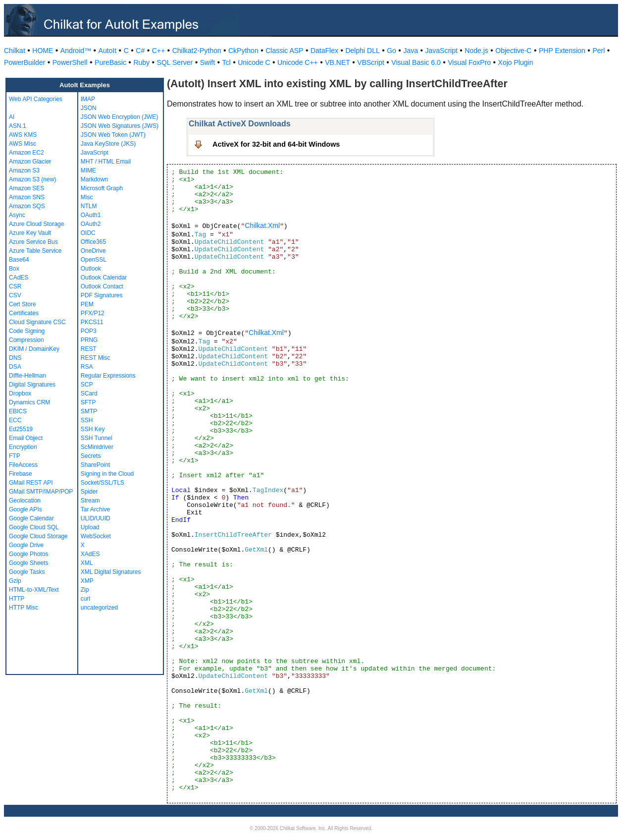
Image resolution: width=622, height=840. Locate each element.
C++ (158, 51)
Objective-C (513, 51)
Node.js (476, 51)
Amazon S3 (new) (32, 179)
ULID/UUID (96, 518)
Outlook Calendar (104, 278)
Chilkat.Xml (262, 225)
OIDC (88, 233)
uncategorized (99, 608)
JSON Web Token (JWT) (113, 135)
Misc (87, 197)
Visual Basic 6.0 (416, 62)
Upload (90, 527)
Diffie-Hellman (27, 376)
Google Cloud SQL (34, 527)
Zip (85, 590)
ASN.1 (18, 126)
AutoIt (108, 51)
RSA (87, 367)
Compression (26, 340)
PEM (87, 304)
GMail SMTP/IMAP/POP (41, 492)
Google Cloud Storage (38, 536)
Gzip (15, 581)
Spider (89, 492)
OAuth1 (91, 215)
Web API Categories (36, 99)
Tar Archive (95, 509)
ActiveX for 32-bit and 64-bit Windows (276, 144)
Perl (598, 51)
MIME (88, 170)
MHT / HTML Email (106, 162)
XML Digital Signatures (111, 572)
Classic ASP (284, 51)
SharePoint (95, 465)
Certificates (24, 313)
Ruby (141, 62)
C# (140, 51)
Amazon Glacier (30, 162)
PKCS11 (92, 322)
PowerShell (70, 62)
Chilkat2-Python (197, 51)
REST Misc (96, 358)
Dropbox (20, 393)
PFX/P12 (93, 313)
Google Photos (28, 554)
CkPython (243, 51)
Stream (90, 501)
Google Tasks (27, 572)
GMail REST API (31, 483)
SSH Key (93, 429)
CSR (15, 286)
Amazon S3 (24, 170)
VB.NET (337, 62)
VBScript (370, 62)
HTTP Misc (24, 608)
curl (85, 599)
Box (14, 269)
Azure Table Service (35, 251)
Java (411, 51)
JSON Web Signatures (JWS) (120, 126)
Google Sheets (28, 563)
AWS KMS (23, 135)
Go (391, 51)
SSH (87, 420)
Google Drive (26, 545)
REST (89, 349)
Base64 (19, 260)
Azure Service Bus (33, 242)
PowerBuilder (25, 62)
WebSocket (96, 536)
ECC (15, 420)
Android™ (76, 51)
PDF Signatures (102, 295)
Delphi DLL (362, 51)
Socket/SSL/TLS (103, 483)
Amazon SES (26, 188)
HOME (43, 51)
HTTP (17, 599)
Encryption (23, 447)
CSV (15, 295)
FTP (15, 456)
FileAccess (23, 465)
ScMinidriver (97, 447)
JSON (89, 108)
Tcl (227, 62)
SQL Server (175, 62)
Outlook (91, 269)
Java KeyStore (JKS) (108, 144)
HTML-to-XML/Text (34, 590)
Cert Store (23, 304)
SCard (89, 393)
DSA (15, 367)
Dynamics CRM (29, 402)
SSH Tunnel (97, 438)
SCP (87, 385)
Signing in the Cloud (107, 474)
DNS (15, 358)
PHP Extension (562, 51)
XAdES (90, 554)
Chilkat (15, 51)
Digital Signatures (32, 385)
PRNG (89, 340)
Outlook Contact (102, 286)
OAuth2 (91, 224)
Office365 (93, 242)
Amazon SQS (27, 206)
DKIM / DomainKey (34, 349)
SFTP (88, 402)
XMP (87, 581)
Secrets (91, 456)
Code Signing (27, 331)
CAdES (19, 278)
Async (17, 215)
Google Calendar (31, 518)
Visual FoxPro (469, 62)
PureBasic (110, 62)
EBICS (18, 411)
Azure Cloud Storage (36, 224)
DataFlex (324, 51)
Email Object (26, 438)
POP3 (89, 331)
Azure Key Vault (30, 233)
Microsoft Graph (102, 188)
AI (12, 117)
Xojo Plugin (516, 62)
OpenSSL (94, 260)
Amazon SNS (27, 197)
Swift (207, 62)
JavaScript (441, 51)
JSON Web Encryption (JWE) (119, 117)
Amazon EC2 (26, 153)
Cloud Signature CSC (37, 322)
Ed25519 (21, 429)
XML (87, 563)
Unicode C (254, 62)
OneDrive (93, 251)
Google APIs (26, 509)
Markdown (94, 179)
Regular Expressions (108, 376)
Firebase (21, 474)
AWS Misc (23, 144)
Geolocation (25, 501)
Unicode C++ (298, 62)
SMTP (89, 411)
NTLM (89, 206)
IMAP (88, 99)
